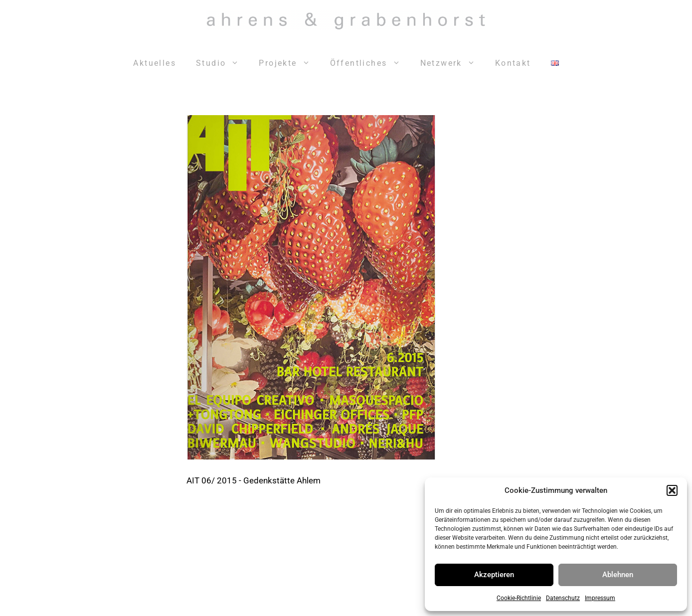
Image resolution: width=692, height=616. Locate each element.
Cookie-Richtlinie (519, 598)
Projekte (289, 63)
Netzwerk (453, 63)
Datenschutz (563, 598)
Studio (222, 63)
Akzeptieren (494, 575)
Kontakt (513, 63)
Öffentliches (370, 63)
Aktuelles (155, 63)
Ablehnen (618, 575)
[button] (672, 490)
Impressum (600, 598)
